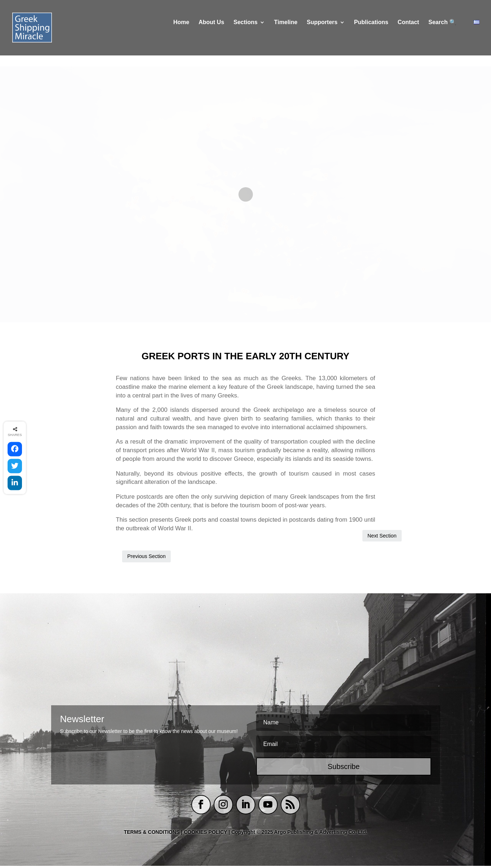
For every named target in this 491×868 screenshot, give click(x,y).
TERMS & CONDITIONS (152, 834)
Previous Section (147, 557)
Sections (245, 33)
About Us (211, 33)
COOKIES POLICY (206, 834)
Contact (409, 33)
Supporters (322, 33)
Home (181, 33)
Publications (371, 33)
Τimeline (286, 33)
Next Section (355, 557)
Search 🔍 (442, 33)
